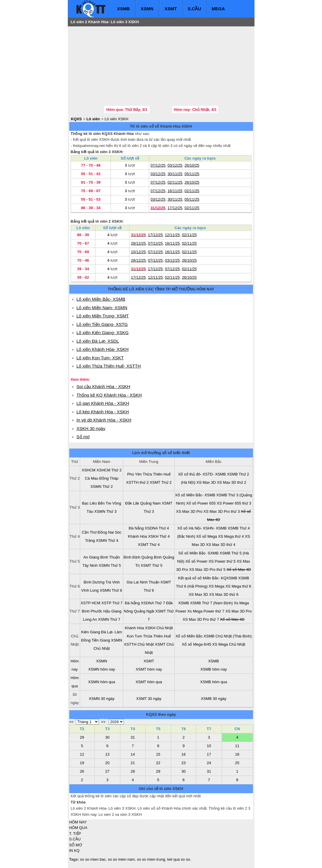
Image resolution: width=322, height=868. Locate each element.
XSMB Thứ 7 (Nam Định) (211, 603)
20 (107, 763)
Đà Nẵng (136, 528)
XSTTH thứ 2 (138, 482)
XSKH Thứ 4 (159, 536)
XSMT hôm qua (149, 682)
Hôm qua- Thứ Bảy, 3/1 (127, 110)
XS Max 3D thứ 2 (232, 482)
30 (107, 737)
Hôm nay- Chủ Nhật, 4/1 (195, 110)
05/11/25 (192, 174)
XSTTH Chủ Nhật (139, 644)
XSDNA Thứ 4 (157, 528)
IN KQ (74, 851)
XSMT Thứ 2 (161, 482)
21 (133, 763)
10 (209, 746)
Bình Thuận (110, 557)
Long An (90, 619)
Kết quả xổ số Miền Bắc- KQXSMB (208, 578)
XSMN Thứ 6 (111, 590)
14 (133, 754)
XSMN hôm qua (102, 682)
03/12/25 (175, 165)
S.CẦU (194, 9)
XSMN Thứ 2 (102, 487)
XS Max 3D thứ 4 (221, 545)
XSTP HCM (91, 603)
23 (183, 763)
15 (158, 754)
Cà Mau (92, 478)
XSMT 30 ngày (149, 699)
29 (82, 737)
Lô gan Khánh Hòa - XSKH (103, 403)
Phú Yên (134, 474)
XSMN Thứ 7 (109, 619)
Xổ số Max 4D (239, 570)
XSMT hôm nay (149, 669)
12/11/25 (172, 235)
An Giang (91, 557)
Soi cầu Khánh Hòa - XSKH (103, 386)
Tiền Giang (101, 640)
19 (82, 763)
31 (133, 737)
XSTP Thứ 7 (112, 603)
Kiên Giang (91, 632)
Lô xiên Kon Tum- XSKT (100, 358)
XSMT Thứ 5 (151, 565)
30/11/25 (175, 174)
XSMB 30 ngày (214, 699)
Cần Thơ (89, 532)
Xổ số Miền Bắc (189, 636)
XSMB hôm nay (213, 669)
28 (133, 771)
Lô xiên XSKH (116, 119)
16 (183, 754)
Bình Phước (92, 611)
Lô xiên (93, 119)
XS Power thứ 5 (222, 561)
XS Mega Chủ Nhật (229, 644)
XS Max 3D (206, 482)
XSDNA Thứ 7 (153, 603)
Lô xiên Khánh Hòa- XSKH (103, 349)
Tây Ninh (90, 565)
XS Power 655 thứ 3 (234, 503)
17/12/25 (175, 208)
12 (82, 754)
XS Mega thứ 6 (238, 586)
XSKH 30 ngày (91, 428)
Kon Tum (134, 636)
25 (237, 763)
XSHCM (88, 470)
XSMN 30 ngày (101, 699)
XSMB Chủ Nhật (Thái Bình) (228, 636)
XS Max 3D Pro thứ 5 (207, 570)
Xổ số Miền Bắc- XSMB (195, 495)
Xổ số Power (197, 561)
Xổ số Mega (206, 536)
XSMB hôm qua (214, 682)
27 (107, 771)
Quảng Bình (152, 557)
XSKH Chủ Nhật (159, 628)
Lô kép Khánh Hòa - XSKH (103, 412)
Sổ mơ (83, 437)
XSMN (147, 9)
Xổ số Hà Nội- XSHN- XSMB (202, 528)
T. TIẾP (75, 834)
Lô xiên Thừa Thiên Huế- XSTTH (109, 366)
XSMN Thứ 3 (105, 511)
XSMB (123, 9)
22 (158, 763)
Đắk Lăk (132, 503)
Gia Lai (133, 582)
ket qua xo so (179, 859)
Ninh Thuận (150, 582)
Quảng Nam (151, 503)
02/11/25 (175, 182)
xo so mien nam (122, 859)
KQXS (76, 119)
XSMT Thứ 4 (149, 545)
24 (209, 763)
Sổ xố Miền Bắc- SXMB (198, 553)
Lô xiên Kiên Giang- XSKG (103, 333)
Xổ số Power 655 (201, 503)
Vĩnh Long (90, 590)
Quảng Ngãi (144, 611)
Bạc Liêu (90, 503)
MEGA (218, 9)
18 (237, 754)
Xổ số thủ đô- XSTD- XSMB (202, 474)
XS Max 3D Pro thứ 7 (201, 619)
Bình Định (132, 557)
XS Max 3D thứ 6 (224, 594)
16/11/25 (175, 191)
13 (107, 754)
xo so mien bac (93, 859)
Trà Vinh (112, 582)
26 (82, 771)
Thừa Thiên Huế (157, 474)
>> (103, 722)
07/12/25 (158, 165)
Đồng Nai (106, 532)
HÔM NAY (78, 822)
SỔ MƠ (76, 845)
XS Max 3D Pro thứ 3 (222, 511)
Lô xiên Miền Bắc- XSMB (101, 299)
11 (237, 746)
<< (71, 722)
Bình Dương (94, 582)
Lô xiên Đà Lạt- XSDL (98, 341)
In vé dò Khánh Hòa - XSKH (104, 420)
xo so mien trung (151, 859)
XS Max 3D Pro (189, 511)
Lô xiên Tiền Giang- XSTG (102, 324)
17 (209, 754)
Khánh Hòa (138, 536)
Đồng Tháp (109, 478)
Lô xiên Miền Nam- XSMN (102, 308)
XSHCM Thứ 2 (109, 470)
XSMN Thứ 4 (107, 540)
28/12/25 (138, 243)
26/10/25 (192, 165)
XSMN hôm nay (102, 669)
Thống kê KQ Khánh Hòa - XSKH (109, 395)
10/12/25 (138, 252)
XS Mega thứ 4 (231, 536)
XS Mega (216, 586)
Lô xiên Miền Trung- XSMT (103, 316)
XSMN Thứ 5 (110, 565)
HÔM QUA (78, 828)
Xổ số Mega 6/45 (197, 644)
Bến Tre (105, 503)
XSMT (171, 9)
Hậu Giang (112, 611)
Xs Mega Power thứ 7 (206, 611)
